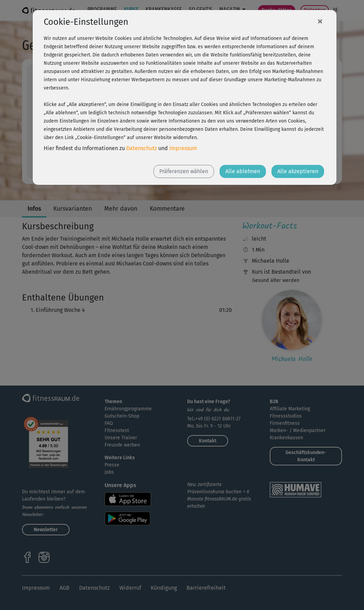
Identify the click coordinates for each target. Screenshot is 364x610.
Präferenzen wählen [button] (184, 171)
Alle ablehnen (243, 171)
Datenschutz (142, 148)
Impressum (183, 148)
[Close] (320, 21)
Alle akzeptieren (298, 171)
